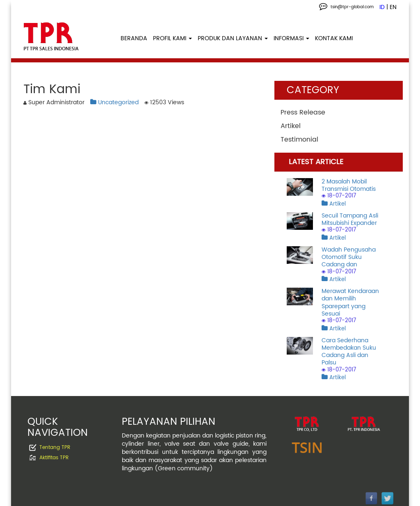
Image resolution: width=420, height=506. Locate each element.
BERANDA (134, 38)
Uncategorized (114, 102)
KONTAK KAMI (334, 38)
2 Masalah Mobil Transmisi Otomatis (349, 185)
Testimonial (299, 140)
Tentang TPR (55, 448)
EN (393, 7)
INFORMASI (291, 38)
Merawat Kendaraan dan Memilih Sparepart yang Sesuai (350, 302)
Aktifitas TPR (54, 458)
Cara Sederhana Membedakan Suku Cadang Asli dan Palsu (349, 352)
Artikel (291, 126)
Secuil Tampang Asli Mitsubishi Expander (350, 219)
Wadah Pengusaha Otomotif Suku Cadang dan (349, 257)
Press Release (303, 112)
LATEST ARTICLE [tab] (316, 162)
